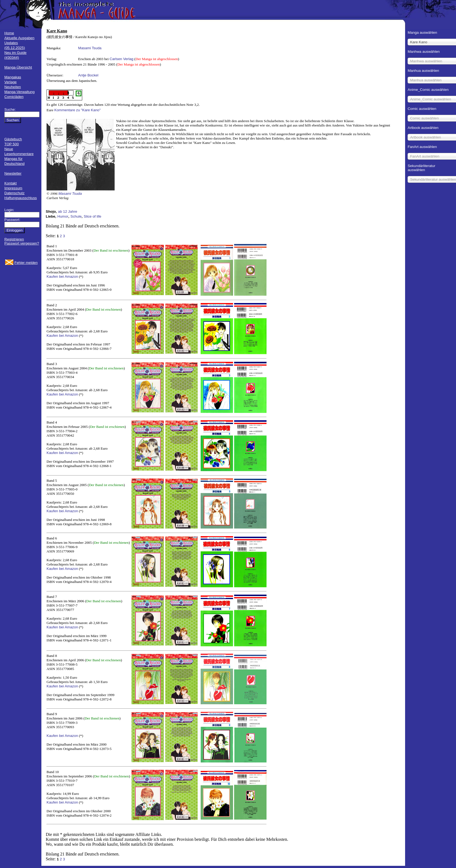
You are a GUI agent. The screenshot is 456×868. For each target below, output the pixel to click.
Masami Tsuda (90, 48)
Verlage (10, 82)
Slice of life (93, 216)
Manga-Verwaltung (19, 92)
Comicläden (14, 97)
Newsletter (13, 173)
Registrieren (14, 239)
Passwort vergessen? (22, 243)
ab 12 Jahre (68, 211)
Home (9, 33)
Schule (76, 216)
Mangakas (13, 77)
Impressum (13, 188)
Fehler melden (26, 263)
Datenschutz (14, 193)
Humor (63, 216)
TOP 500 (12, 144)
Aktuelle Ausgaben (19, 38)
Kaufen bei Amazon (62, 277)
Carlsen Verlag (122, 59)
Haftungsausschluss (21, 198)
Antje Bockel (88, 75)
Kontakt (10, 183)
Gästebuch (13, 139)
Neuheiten (13, 87)
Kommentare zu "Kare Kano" (78, 110)
